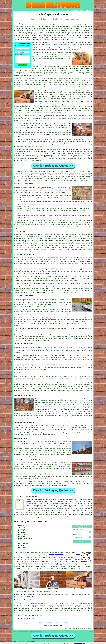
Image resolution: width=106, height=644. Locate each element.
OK (84, 643)
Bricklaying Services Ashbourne (30, 522)
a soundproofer (57, 563)
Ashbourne (45, 171)
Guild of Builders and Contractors (54, 157)
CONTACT (82, 10)
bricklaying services (71, 46)
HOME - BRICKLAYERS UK (53, 625)
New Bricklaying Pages (23, 631)
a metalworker (37, 556)
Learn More (78, 643)
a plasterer (37, 563)
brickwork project (53, 67)
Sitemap (15, 631)
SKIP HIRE (58, 565)
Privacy (91, 631)
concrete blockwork (79, 512)
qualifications (73, 107)
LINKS (72, 10)
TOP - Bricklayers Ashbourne (24, 618)
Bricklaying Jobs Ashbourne (23, 597)
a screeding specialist (59, 561)
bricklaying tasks (57, 514)
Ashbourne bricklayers (34, 500)
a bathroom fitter (60, 556)
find (19, 603)
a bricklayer (76, 567)
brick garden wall (59, 221)
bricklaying (21, 124)
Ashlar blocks (87, 427)
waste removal (38, 565)
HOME (68, 10)
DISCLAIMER (88, 10)
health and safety (47, 95)
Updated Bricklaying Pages (36, 631)
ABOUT (77, 10)
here (57, 592)
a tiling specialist (56, 554)
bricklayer (45, 56)
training (38, 103)
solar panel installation (69, 560)
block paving (36, 299)
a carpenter (63, 558)
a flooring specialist (82, 565)
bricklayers (69, 115)
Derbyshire (79, 514)
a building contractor (30, 561)
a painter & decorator (41, 560)
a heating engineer (40, 558)
